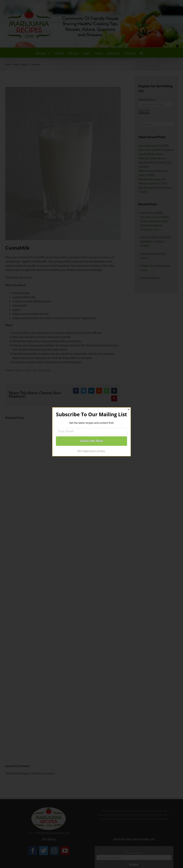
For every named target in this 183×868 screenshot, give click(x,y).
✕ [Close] (129, 410)
